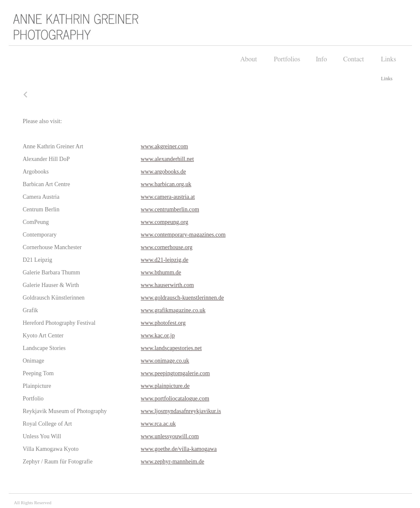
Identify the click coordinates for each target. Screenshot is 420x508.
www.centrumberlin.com (170, 209)
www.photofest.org (163, 323)
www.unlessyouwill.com (170, 436)
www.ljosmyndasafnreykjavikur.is (181, 411)
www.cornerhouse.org (167, 247)
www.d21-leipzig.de (164, 260)
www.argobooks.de (163, 172)
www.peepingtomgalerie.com (175, 373)
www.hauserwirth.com (167, 285)
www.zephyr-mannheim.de (172, 462)
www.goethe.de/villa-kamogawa (179, 449)
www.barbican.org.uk (166, 184)
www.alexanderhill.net (167, 159)
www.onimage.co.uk (165, 361)
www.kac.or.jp (158, 336)
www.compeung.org (164, 222)
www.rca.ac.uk (158, 424)
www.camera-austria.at (168, 197)
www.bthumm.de (161, 272)
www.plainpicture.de (165, 386)
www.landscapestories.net (171, 348)
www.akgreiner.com (164, 146)
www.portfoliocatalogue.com (175, 399)
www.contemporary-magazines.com (183, 235)
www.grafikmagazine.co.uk (173, 310)
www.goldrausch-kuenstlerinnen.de (182, 298)
